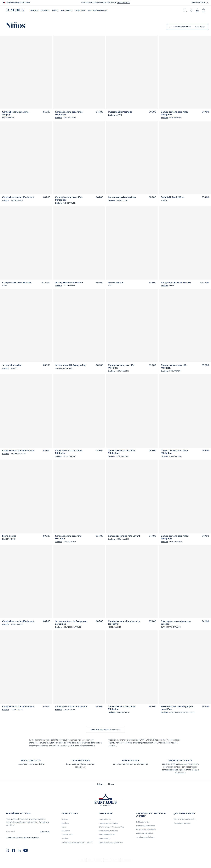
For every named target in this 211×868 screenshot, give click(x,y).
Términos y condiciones (145, 837)
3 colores (112, 200)
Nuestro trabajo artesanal (109, 831)
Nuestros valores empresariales (111, 842)
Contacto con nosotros (182, 823)
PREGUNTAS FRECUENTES (184, 819)
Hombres (65, 823)
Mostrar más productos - (106, 729)
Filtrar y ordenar (187, 27)
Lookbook (65, 838)
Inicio (100, 784)
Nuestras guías (67, 834)
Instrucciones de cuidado (146, 829)
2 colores (112, 115)
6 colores (6, 200)
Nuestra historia (105, 819)
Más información (124, 2)
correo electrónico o (171, 770)
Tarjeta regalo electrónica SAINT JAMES (77, 842)
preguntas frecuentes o (189, 764)
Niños (64, 827)
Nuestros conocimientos (108, 823)
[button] (200, 2)
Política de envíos (143, 822)
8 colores (59, 118)
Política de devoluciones (146, 826)
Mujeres (65, 819)
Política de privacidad (144, 833)
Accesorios (66, 831)
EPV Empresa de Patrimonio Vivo (112, 827)
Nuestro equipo (105, 838)
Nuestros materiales (107, 834)
